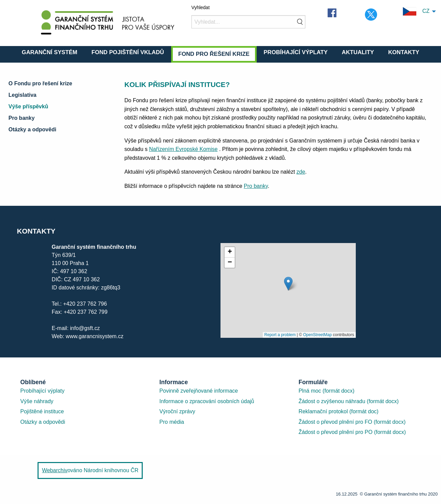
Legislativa (22, 95)
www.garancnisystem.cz (94, 336)
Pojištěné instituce (42, 411)
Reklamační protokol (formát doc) (339, 411)
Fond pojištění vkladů (127, 52)
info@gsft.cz (85, 328)
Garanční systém (49, 52)
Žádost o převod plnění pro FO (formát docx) (352, 422)
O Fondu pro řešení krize (40, 83)
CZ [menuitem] (416, 11)
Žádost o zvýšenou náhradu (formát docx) (349, 401)
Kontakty (404, 52)
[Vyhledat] (248, 22)
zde (301, 172)
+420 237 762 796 (85, 304)
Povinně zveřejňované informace (199, 391)
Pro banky (21, 118)
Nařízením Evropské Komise (183, 149)
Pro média (172, 422)
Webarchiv (55, 470)
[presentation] (288, 290)
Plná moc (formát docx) (327, 391)
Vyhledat (201, 7)
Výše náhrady (37, 401)
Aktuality (358, 52)
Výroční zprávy (177, 411)
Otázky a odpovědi (32, 129)
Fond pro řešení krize (214, 54)
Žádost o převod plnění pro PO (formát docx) (352, 432)
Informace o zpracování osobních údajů (207, 401)
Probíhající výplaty (296, 52)
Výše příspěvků (28, 106)
